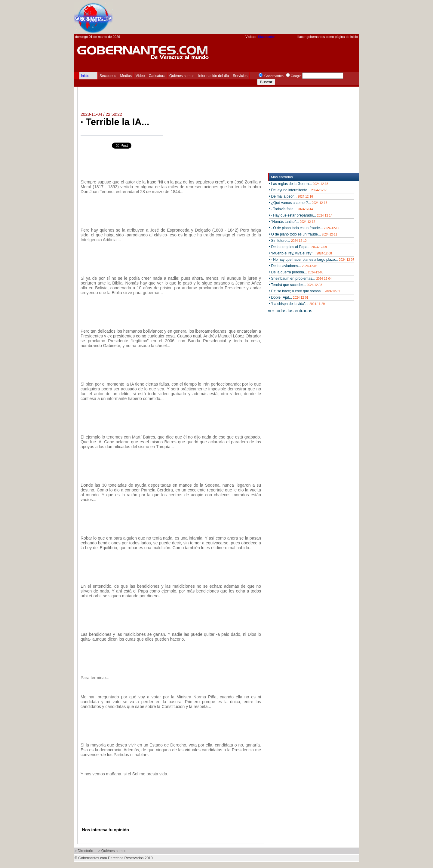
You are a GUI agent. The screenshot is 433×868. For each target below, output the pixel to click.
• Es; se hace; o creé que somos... (304, 291)
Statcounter (266, 37)
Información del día (213, 76)
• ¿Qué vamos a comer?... (298, 203)
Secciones (108, 76)
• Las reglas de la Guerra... (298, 184)
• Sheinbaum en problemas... (300, 279)
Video (140, 76)
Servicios (240, 76)
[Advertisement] (250, 17)
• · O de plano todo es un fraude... (304, 228)
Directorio (85, 851)
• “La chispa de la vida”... (297, 304)
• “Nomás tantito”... (292, 222)
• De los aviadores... (293, 266)
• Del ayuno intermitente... (298, 190)
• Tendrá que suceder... (295, 285)
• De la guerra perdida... (296, 272)
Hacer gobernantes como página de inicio (327, 37)
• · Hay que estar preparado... (301, 215)
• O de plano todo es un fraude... (303, 234)
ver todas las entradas (290, 311)
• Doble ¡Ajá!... (289, 297)
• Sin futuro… (288, 241)
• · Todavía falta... (291, 209)
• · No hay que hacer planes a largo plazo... (312, 260)
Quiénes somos (182, 76)
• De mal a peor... (291, 196)
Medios (126, 76)
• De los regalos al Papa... (298, 247)
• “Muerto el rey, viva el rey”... (300, 253)
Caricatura (157, 76)
